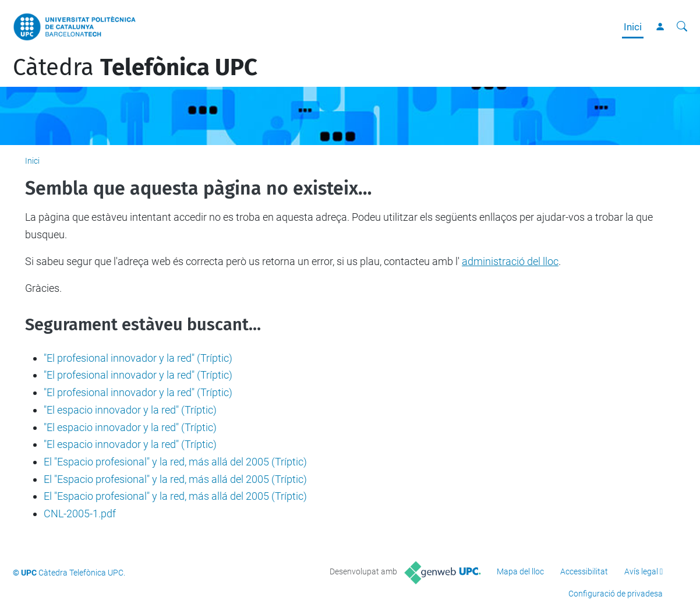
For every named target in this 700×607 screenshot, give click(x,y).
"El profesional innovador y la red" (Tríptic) (138, 358)
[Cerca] (682, 27)
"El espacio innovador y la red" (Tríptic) (130, 410)
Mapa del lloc (520, 571)
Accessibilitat (584, 571)
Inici (633, 27)
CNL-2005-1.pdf (80, 514)
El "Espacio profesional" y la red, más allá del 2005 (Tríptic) (175, 462)
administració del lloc (510, 261)
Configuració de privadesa (616, 594)
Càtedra (135, 68)
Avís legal (641, 571)
